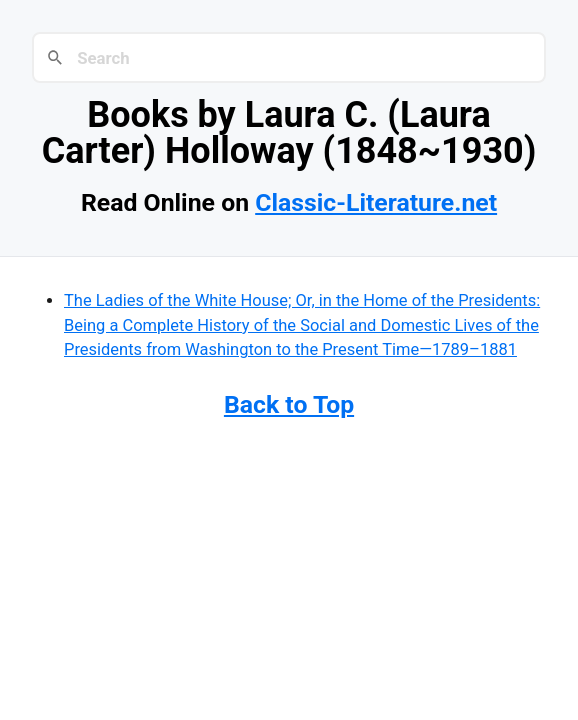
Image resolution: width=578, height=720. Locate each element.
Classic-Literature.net (376, 202)
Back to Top (289, 404)
